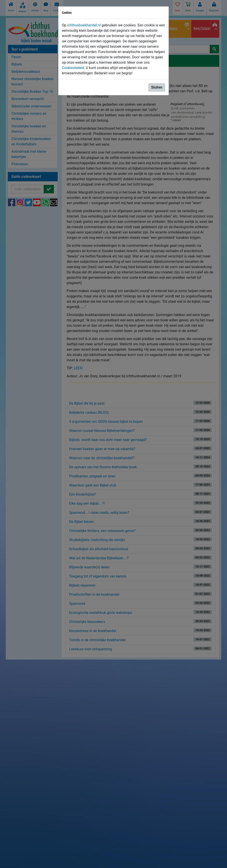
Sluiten (157, 87)
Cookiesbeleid (73, 68)
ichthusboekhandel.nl (84, 25)
